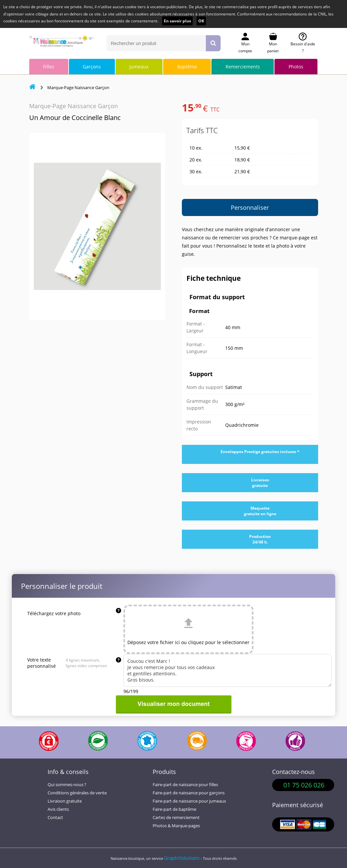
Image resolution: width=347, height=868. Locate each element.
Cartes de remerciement (176, 818)
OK (201, 21)
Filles (49, 67)
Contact (55, 818)
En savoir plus (177, 21)
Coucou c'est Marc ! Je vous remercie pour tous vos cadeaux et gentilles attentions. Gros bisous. (228, 670)
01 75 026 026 (304, 785)
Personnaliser (250, 207)
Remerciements (243, 67)
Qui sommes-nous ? (67, 785)
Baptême (187, 67)
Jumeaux (139, 67)
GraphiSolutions (182, 858)
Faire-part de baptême (174, 809)
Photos (296, 67)
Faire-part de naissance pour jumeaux (189, 801)
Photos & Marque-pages (176, 826)
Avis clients (58, 809)
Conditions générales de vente (77, 793)
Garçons (92, 67)
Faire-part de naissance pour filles (185, 785)
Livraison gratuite (65, 801)
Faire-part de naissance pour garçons (189, 793)
